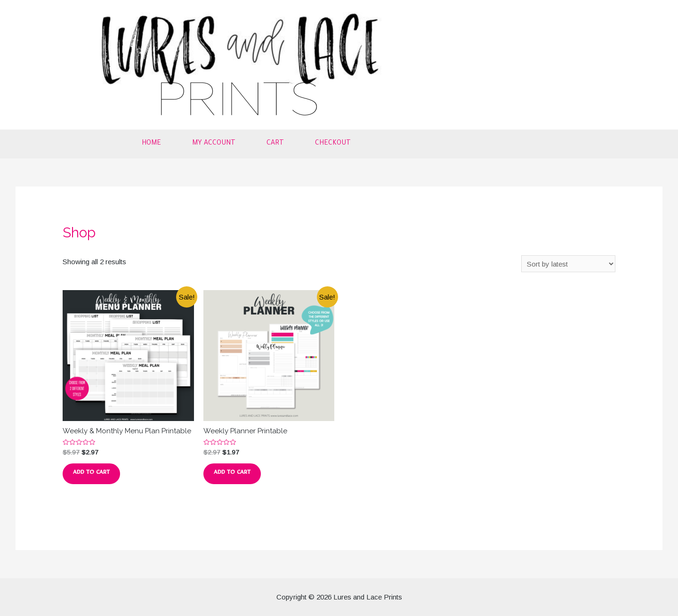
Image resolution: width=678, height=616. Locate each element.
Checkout (333, 144)
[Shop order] (568, 264)
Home (151, 144)
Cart (275, 144)
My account (214, 144)
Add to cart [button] (91, 474)
